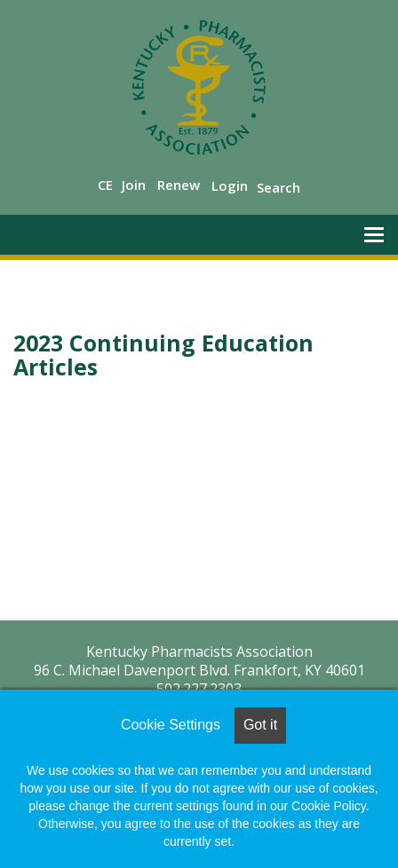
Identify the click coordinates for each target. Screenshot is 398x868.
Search (279, 187)
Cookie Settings (171, 725)
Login (230, 185)
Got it (260, 725)
